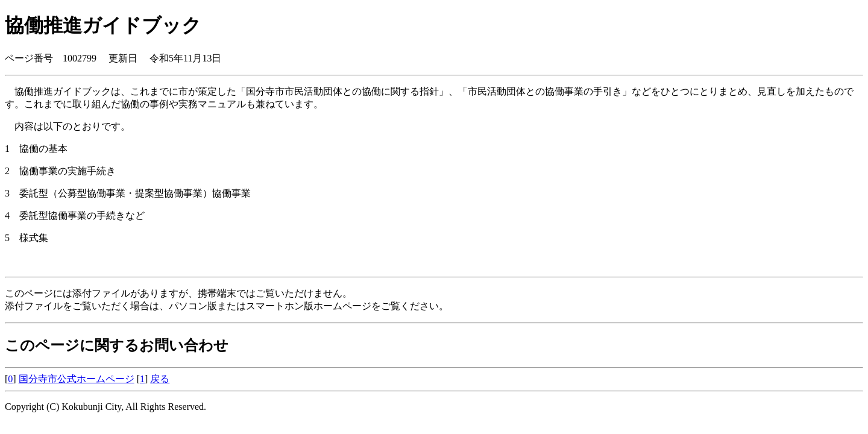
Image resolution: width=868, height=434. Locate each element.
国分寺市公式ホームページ (77, 379)
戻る (160, 379)
